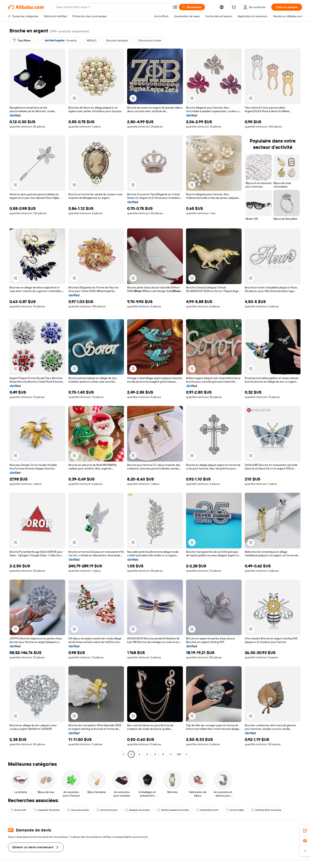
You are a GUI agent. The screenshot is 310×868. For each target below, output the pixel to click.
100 (179, 754)
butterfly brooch (207, 810)
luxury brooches (78, 810)
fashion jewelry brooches (173, 810)
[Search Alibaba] (113, 7)
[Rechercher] (192, 7)
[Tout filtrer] (22, 40)
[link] (305, 830)
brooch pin (18, 810)
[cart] (234, 8)
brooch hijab (235, 810)
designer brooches (137, 810)
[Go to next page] (187, 754)
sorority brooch (107, 810)
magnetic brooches (47, 810)
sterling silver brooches (266, 810)
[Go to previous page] (123, 754)
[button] (175, 7)
